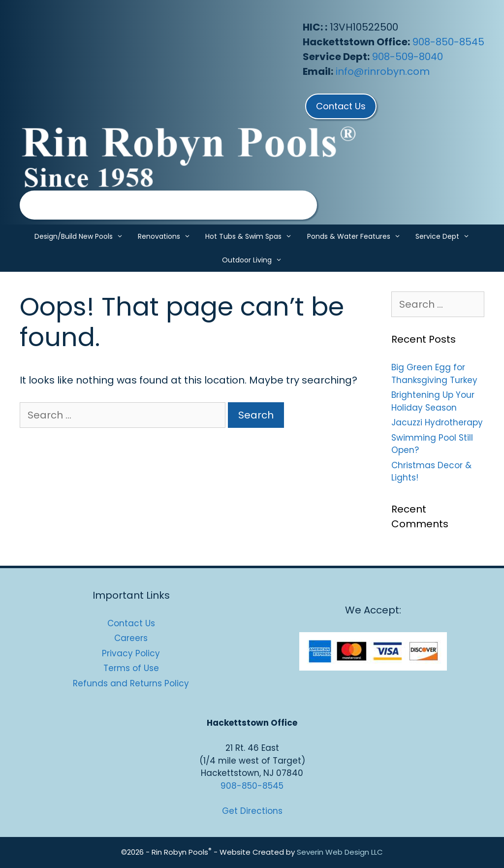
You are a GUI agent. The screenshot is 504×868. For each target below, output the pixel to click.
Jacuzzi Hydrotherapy (437, 422)
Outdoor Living (256, 260)
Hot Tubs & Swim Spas (252, 236)
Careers (131, 638)
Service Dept (446, 236)
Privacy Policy (131, 653)
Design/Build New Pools (82, 236)
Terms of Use (131, 668)
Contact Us (131, 623)
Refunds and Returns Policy (131, 683)
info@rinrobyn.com (383, 71)
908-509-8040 (408, 57)
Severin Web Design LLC (340, 852)
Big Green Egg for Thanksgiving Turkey (434, 374)
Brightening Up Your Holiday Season (433, 401)
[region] (168, 205)
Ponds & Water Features (358, 236)
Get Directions (252, 811)
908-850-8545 (448, 42)
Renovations (168, 236)
